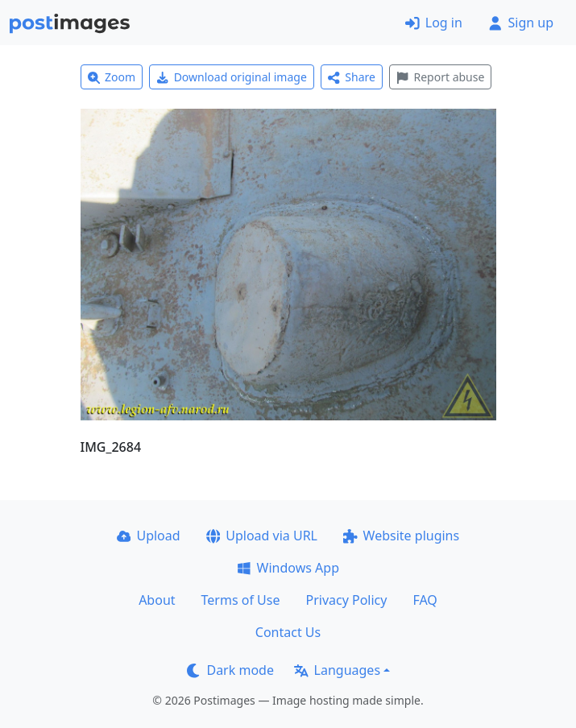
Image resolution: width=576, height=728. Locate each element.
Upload (149, 536)
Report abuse (440, 77)
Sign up (521, 23)
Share (352, 77)
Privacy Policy (346, 600)
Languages (337, 670)
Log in (434, 23)
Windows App (288, 568)
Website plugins (401, 536)
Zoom (112, 77)
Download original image (232, 77)
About (157, 600)
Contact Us (288, 632)
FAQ (425, 600)
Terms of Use (241, 600)
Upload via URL (262, 536)
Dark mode (230, 670)
